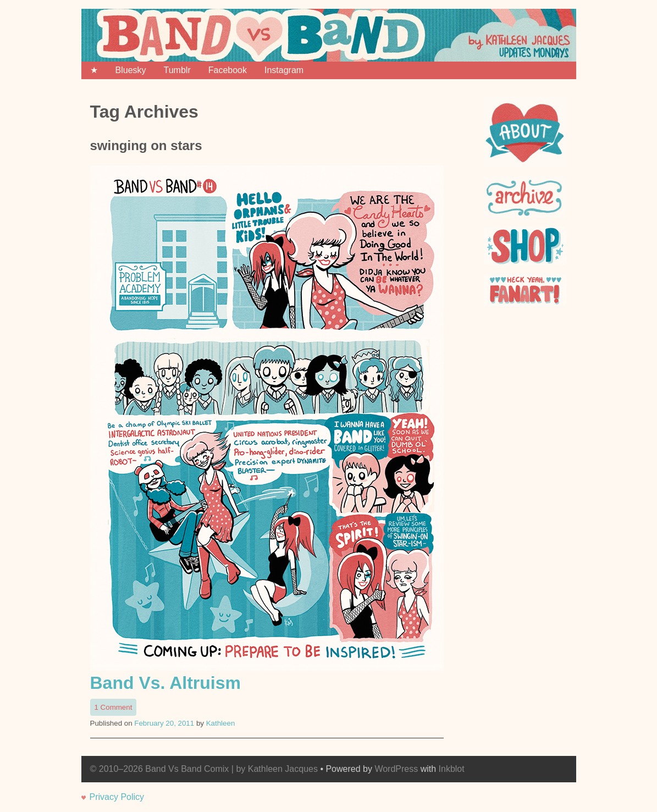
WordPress (396, 769)
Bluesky (131, 70)
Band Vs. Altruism (165, 683)
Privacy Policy (117, 797)
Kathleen (221, 723)
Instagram (284, 70)
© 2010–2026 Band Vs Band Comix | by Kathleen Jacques (204, 769)
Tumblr (177, 70)
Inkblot (452, 769)
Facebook (228, 70)
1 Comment (116, 708)
